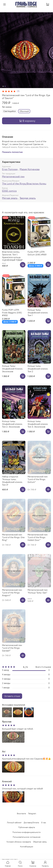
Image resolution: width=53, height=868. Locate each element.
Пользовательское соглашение (27, 837)
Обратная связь (40, 842)
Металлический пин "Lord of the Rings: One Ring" (13, 537)
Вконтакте (21, 814)
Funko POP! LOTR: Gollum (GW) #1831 (37, 253)
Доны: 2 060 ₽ (35, 266)
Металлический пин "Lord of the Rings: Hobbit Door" (38, 537)
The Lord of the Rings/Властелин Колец (24, 184)
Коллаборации (27, 847)
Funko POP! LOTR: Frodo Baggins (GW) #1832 (12, 313)
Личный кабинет (14, 823)
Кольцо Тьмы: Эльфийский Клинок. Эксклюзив (12, 369)
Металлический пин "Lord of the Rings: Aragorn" (12, 593)
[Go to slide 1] (3, 86)
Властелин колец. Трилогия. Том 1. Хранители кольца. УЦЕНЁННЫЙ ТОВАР (12, 256)
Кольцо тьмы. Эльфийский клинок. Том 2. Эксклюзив (12, 424)
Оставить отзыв (12, 696)
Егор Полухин (10, 169)
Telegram (32, 814)
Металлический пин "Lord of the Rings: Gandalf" (12, 648)
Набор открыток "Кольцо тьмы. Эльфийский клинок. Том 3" (12, 481)
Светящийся (9, 111)
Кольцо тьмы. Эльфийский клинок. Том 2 (38, 369)
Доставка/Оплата (31, 823)
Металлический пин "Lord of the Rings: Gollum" (38, 479)
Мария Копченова (30, 169)
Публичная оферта (27, 827)
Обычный (24, 111)
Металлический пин (13, 176)
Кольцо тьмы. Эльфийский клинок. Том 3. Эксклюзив (38, 424)
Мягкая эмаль (10, 198)
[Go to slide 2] (5, 86)
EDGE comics (9, 191)
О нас (44, 823)
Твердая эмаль (28, 198)
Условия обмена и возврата (19, 842)
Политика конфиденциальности (26, 832)
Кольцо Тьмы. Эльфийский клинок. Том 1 (38, 313)
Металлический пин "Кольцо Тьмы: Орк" (38, 591)
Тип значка (7, 107)
